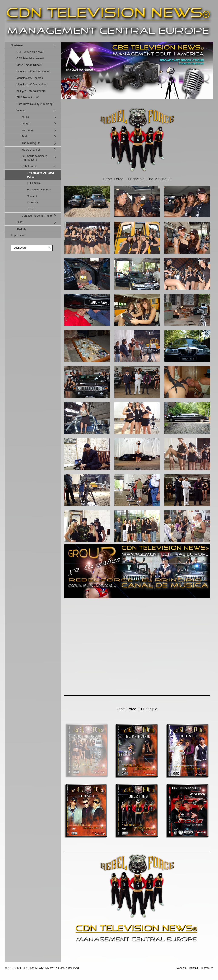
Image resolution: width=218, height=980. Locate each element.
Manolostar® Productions (32, 84)
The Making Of (31, 143)
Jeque (31, 209)
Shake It (32, 196)
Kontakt (194, 968)
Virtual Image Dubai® (29, 65)
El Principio (34, 183)
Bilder (20, 222)
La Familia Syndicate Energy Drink (34, 158)
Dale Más (33, 202)
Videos (21, 111)
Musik (25, 117)
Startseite (17, 45)
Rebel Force (29, 166)
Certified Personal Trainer (37, 216)
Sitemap (21, 229)
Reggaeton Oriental (39, 190)
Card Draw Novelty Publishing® (35, 104)
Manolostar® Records (30, 78)
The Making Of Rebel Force (41, 175)
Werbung (27, 130)
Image (26, 123)
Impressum (18, 235)
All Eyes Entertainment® (31, 91)
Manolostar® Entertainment (33, 71)
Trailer (26, 136)
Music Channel (31, 150)
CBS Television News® (30, 58)
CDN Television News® (30, 52)
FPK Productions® (28, 97)
